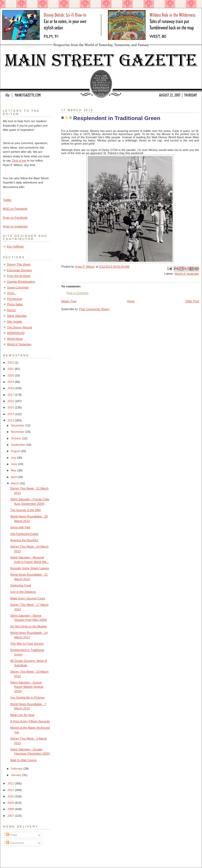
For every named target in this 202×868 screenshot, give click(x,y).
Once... (12, 293)
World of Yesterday (187, 274)
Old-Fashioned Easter (25, 534)
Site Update (15, 322)
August (16, 451)
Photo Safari (15, 304)
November (18, 432)
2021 (11, 369)
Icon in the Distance (23, 592)
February (17, 769)
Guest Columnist (18, 287)
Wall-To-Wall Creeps (24, 760)
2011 (11, 790)
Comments (15, 843)
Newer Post (69, 301)
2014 (11, 414)
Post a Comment (77, 293)
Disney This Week (19, 264)
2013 (11, 420)
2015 (11, 407)
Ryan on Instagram (15, 226)
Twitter (7, 200)
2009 (11, 803)
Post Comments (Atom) (95, 309)
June (14, 464)
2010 (11, 796)
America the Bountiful (24, 540)
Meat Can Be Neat (22, 715)
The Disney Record (19, 327)
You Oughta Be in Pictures (27, 697)
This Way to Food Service (27, 644)
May (14, 470)
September (18, 445)
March (15, 483)
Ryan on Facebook (15, 218)
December (18, 425)
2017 (11, 395)
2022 (11, 362)
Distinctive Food (21, 585)
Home (131, 301)
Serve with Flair (20, 527)
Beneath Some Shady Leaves (30, 568)
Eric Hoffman (15, 246)
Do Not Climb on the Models (29, 626)
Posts (12, 835)
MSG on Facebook (15, 209)
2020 (11, 375)
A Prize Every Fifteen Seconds (30, 721)
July (14, 458)
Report (11, 310)
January (16, 775)
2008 (11, 809)
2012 (11, 783)
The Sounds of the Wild (26, 510)
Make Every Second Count (28, 598)
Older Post (192, 301)
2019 (11, 382)
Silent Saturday (17, 316)
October (16, 438)
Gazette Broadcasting (21, 282)
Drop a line (19, 160)
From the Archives (19, 276)
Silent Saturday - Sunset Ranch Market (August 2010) (27, 687)
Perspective (15, 299)
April (14, 477)
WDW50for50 (16, 333)
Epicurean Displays (19, 270)
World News (15, 339)
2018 (11, 388)
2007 (11, 816)
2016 (11, 401)
